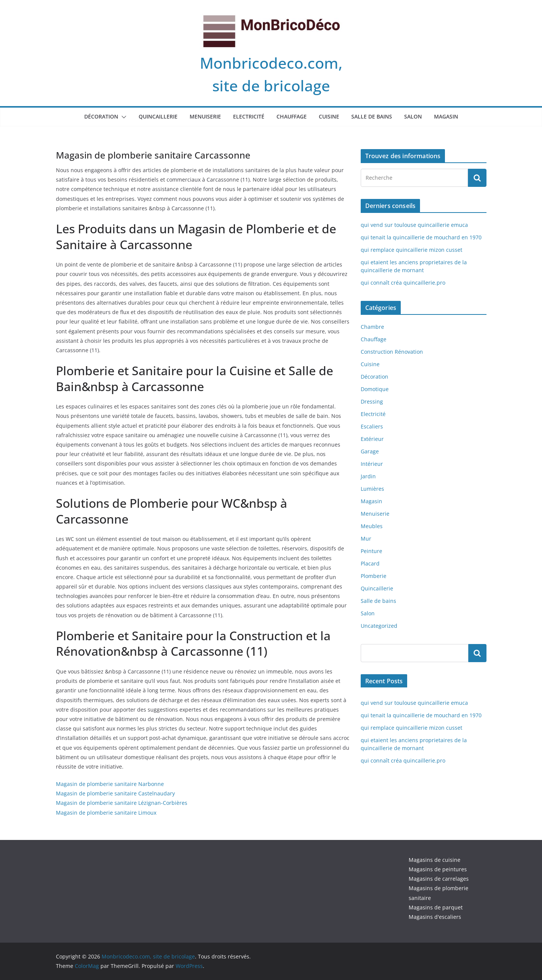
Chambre (372, 327)
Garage (370, 451)
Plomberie (374, 576)
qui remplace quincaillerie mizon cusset (412, 250)
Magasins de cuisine (435, 860)
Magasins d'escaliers (435, 917)
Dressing (372, 401)
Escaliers (372, 426)
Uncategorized (379, 626)
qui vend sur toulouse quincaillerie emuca (414, 225)
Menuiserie (205, 116)
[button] (122, 117)
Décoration (101, 116)
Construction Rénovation (392, 352)
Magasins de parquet (436, 907)
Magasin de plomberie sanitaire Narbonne (110, 784)
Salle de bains (372, 116)
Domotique (375, 389)
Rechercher (477, 653)
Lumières (372, 489)
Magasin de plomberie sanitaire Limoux (106, 813)
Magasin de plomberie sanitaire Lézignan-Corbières (122, 803)
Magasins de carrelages (439, 879)
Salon (413, 116)
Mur (366, 539)
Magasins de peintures (438, 869)
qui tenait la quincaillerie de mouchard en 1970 (421, 237)
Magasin (446, 116)
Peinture (371, 551)
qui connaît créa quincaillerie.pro (403, 283)
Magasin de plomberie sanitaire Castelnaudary (115, 793)
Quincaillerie (158, 116)
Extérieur (372, 439)
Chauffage (292, 116)
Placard (370, 563)
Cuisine (329, 116)
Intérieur (372, 464)
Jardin (368, 476)
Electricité (249, 116)
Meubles (372, 526)
